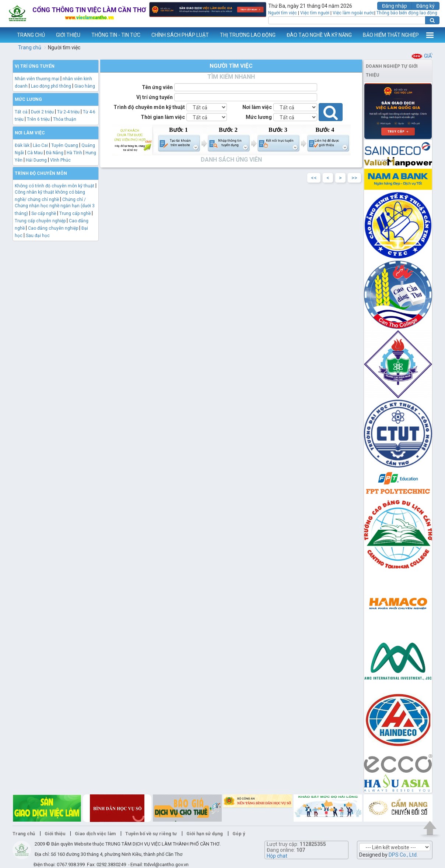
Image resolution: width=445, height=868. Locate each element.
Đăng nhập (395, 6)
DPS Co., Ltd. (403, 855)
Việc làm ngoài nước (353, 13)
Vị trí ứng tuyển (155, 97)
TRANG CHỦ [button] (31, 35)
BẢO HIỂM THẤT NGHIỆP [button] (391, 35)
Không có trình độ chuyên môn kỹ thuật (55, 186)
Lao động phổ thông (51, 86)
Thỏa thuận (65, 119)
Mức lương (259, 117)
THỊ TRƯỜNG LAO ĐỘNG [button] (248, 35)
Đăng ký (425, 6)
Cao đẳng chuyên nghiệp (53, 228)
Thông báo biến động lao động (407, 13)
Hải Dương (36, 160)
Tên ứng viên (157, 87)
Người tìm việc (283, 13)
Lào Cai (40, 145)
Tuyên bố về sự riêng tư (151, 834)
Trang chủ (30, 47)
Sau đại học (38, 236)
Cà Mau (35, 153)
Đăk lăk (22, 145)
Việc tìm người (315, 13)
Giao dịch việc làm (95, 834)
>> (354, 178)
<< (314, 178)
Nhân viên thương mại (37, 79)
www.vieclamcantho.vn (6, 35)
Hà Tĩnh (74, 153)
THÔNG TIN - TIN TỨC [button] (116, 35)
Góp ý (239, 834)
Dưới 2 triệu (42, 112)
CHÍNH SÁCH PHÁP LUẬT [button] (180, 35)
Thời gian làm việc (163, 117)
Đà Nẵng (55, 153)
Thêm (430, 35)
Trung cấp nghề (75, 214)
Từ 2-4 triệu (68, 112)
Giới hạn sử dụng (205, 834)
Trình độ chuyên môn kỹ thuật (149, 107)
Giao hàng (85, 86)
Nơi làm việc (257, 107)
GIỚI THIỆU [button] (68, 35)
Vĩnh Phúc (60, 160)
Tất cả (21, 112)
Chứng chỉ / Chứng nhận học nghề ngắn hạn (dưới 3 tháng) (55, 206)
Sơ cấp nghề (44, 214)
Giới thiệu (55, 834)
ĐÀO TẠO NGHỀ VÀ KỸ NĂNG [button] (319, 35)
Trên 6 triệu (38, 119)
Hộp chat (277, 856)
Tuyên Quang (65, 145)
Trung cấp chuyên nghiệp (40, 221)
